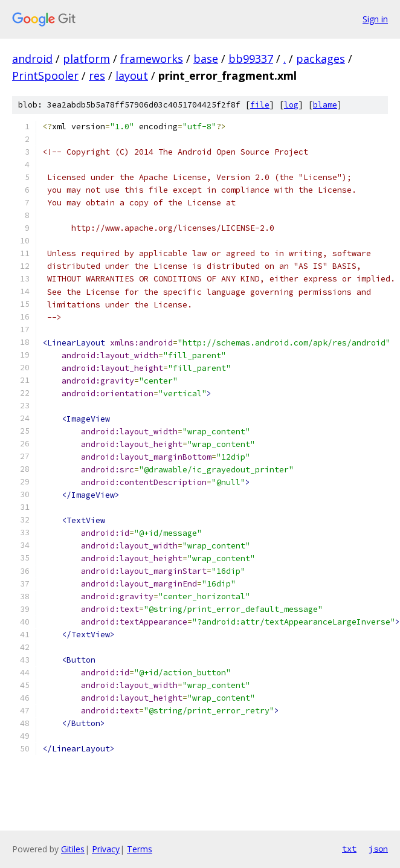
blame (325, 105)
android (32, 59)
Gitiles (73, 849)
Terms (140, 849)
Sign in (375, 19)
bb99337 (251, 59)
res (97, 76)
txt (349, 849)
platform (86, 59)
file (260, 105)
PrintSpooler (45, 76)
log (291, 105)
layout (132, 76)
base (206, 59)
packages (321, 59)
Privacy (106, 849)
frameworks (152, 59)
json (378, 849)
